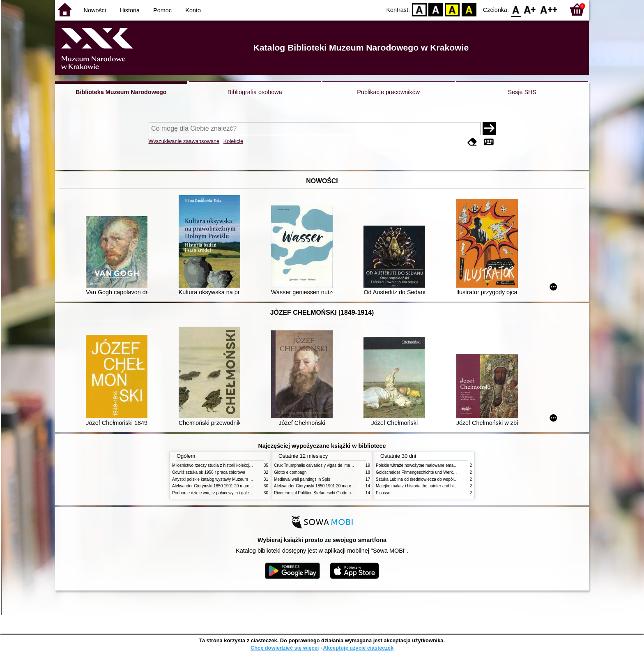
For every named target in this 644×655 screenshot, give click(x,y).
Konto (193, 10)
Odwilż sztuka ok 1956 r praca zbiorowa (209, 472)
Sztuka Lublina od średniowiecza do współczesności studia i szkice (437, 479)
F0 (516, 9)
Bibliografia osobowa (255, 92)
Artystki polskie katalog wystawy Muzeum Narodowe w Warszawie (233, 479)
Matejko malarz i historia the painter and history (419, 486)
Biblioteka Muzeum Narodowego (121, 92)
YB (452, 9)
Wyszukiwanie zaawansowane (184, 141)
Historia (130, 10)
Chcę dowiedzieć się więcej (285, 648)
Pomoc (162, 10)
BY (469, 9)
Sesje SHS (522, 92)
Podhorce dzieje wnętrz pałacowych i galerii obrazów (221, 493)
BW (436, 9)
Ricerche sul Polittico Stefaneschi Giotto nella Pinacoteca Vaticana (335, 493)
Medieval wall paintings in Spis (302, 479)
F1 (530, 9)
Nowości (95, 10)
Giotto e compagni (291, 472)
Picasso (383, 493)
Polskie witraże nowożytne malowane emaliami (419, 465)
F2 (549, 9)
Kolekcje (233, 141)
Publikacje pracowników (388, 92)
